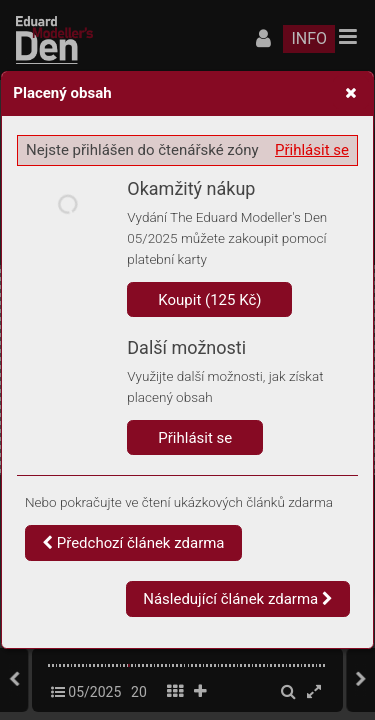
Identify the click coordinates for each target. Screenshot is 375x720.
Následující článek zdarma (238, 599)
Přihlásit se (312, 150)
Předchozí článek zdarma (133, 543)
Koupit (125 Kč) (209, 300)
